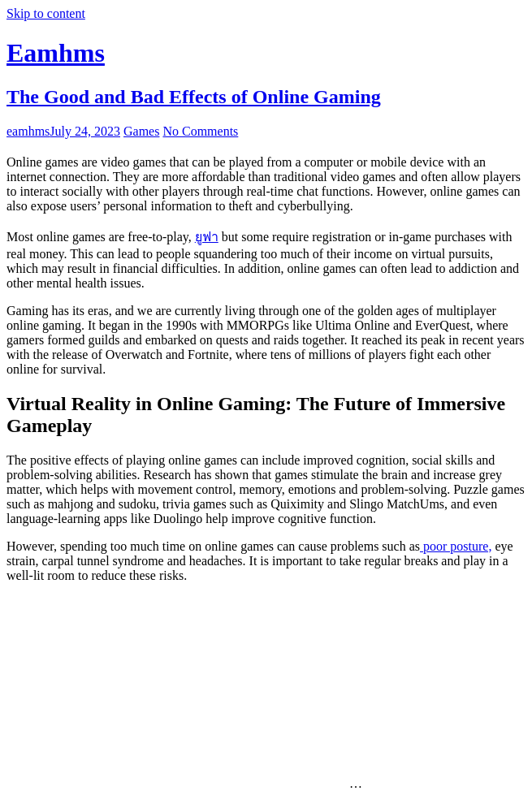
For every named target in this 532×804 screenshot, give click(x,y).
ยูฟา (207, 237)
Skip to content (46, 13)
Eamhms (56, 53)
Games (141, 131)
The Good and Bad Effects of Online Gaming (194, 97)
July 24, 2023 (85, 131)
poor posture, (456, 546)
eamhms (28, 131)
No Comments (200, 131)
